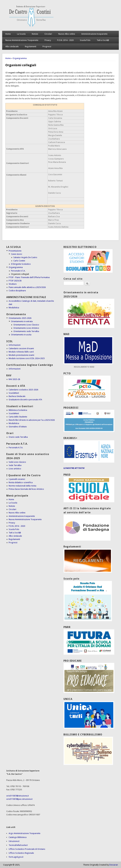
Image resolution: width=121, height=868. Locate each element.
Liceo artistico (15, 469)
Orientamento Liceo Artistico (26, 328)
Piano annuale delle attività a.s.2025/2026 (27, 287)
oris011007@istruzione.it (17, 796)
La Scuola (21, 34)
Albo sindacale (12, 46)
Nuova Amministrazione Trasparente (22, 40)
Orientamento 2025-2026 (20, 318)
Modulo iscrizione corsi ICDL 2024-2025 (27, 358)
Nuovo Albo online (67, 34)
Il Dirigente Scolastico (21, 264)
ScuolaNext (14, 393)
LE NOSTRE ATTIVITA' (74, 468)
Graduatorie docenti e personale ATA (25, 400)
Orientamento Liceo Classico (26, 325)
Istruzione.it (14, 841)
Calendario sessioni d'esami (21, 348)
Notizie (35, 34)
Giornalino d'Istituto (18, 427)
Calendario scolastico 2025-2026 (23, 390)
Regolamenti (31, 46)
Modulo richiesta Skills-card (21, 352)
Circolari (48, 34)
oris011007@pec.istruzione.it (19, 799)
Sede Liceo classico (17, 462)
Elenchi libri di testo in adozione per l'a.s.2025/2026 (32, 420)
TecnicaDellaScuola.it (18, 845)
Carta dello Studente (18, 417)
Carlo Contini (19, 261)
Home (8, 34)
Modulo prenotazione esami (21, 355)
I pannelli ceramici (17, 479)
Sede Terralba (15, 465)
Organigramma (20, 58)
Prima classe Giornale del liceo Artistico (26, 489)
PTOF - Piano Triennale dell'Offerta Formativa (29, 277)
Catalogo (13, 837)
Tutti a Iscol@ (103, 40)
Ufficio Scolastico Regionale (21, 853)
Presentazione (15, 251)
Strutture (13, 284)
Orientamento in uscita (21, 335)
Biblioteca (22, 837)
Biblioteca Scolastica (18, 410)
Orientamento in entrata (22, 321)
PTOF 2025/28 (15, 281)
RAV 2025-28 (14, 379)
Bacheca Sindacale (17, 396)
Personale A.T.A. (18, 271)
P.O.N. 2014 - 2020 (65, 40)
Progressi (47, 46)
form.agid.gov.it (16, 857)
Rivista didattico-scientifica (21, 482)
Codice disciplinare (17, 291)
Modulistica (14, 308)
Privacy (48, 40)
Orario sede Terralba (18, 437)
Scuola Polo (85, 40)
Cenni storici (17, 254)
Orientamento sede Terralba (26, 331)
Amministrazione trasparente (94, 34)
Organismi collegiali (20, 274)
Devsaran (114, 865)
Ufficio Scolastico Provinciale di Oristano (27, 849)
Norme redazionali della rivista (22, 486)
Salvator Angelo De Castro (25, 257)
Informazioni (15, 345)
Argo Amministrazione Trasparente (24, 833)
